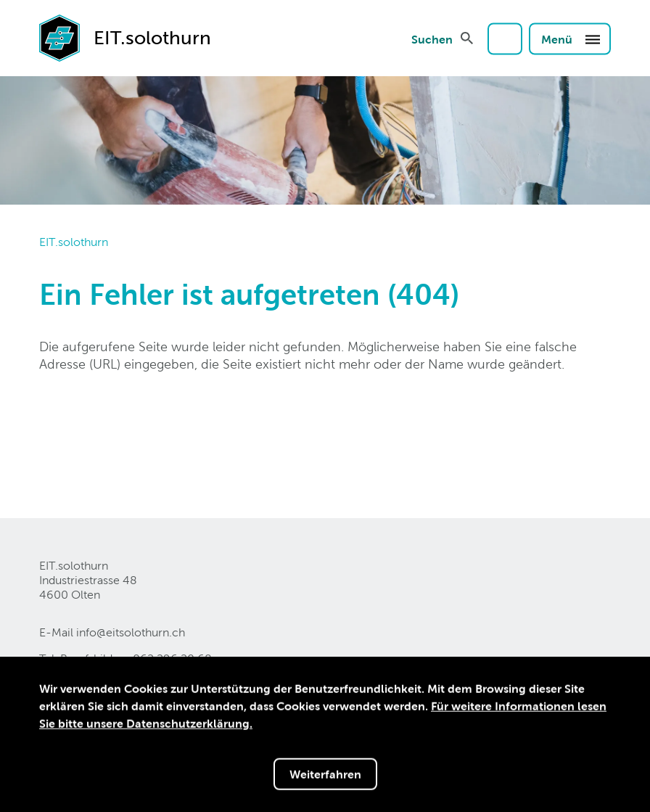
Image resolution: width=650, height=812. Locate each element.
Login (505, 38)
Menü (571, 38)
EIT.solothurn (74, 242)
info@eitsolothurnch (131, 632)
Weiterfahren (325, 776)
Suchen (432, 38)
